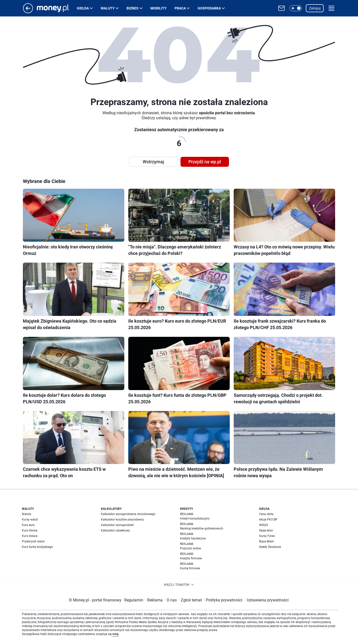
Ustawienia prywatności (267, 600)
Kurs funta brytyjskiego (37, 547)
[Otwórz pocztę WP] (281, 8)
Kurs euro (28, 525)
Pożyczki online (190, 548)
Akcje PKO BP (268, 520)
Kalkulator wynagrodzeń (117, 525)
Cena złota (266, 514)
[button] (296, 8)
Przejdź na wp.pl (205, 162)
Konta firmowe (190, 568)
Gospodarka (209, 8)
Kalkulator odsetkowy (115, 530)
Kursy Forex (267, 536)
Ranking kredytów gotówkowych (202, 528)
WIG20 (264, 525)
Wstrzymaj (153, 162)
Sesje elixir (266, 530)
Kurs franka (30, 530)
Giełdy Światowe (270, 547)
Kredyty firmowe (191, 558)
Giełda (83, 8)
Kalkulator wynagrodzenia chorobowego (128, 514)
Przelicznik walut (33, 541)
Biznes (133, 8)
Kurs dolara (30, 536)
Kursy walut (30, 520)
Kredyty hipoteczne (193, 538)
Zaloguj (315, 8)
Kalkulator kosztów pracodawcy (122, 520)
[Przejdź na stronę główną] (28, 12)
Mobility (158, 8)
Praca (180, 8)
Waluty (108, 8)
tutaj (115, 634)
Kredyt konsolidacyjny (195, 519)
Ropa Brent (266, 541)
